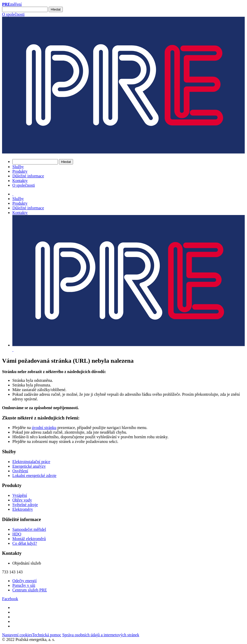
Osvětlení (20, 471)
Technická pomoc (47, 635)
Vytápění (20, 495)
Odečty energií (24, 581)
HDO (17, 534)
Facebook (10, 599)
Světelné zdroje (25, 505)
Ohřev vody (22, 500)
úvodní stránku (44, 428)
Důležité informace (28, 176)
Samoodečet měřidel (29, 529)
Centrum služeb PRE (30, 590)
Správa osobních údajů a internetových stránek (101, 635)
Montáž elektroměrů (29, 539)
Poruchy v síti (24, 585)
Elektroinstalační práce (31, 462)
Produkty (20, 171)
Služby (18, 167)
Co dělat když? (25, 543)
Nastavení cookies (17, 635)
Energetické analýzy (29, 466)
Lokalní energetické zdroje (34, 476)
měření (12, 4)
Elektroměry (23, 509)
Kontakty (20, 181)
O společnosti (13, 14)
